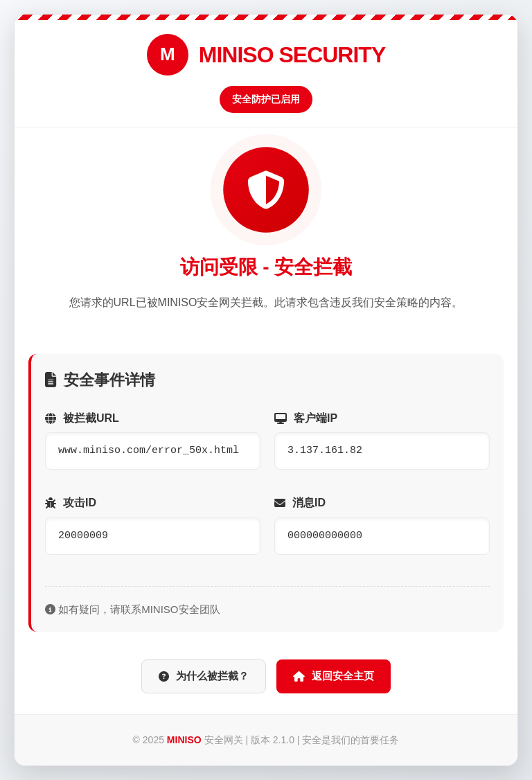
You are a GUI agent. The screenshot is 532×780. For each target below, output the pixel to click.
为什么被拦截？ (204, 676)
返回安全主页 (334, 676)
